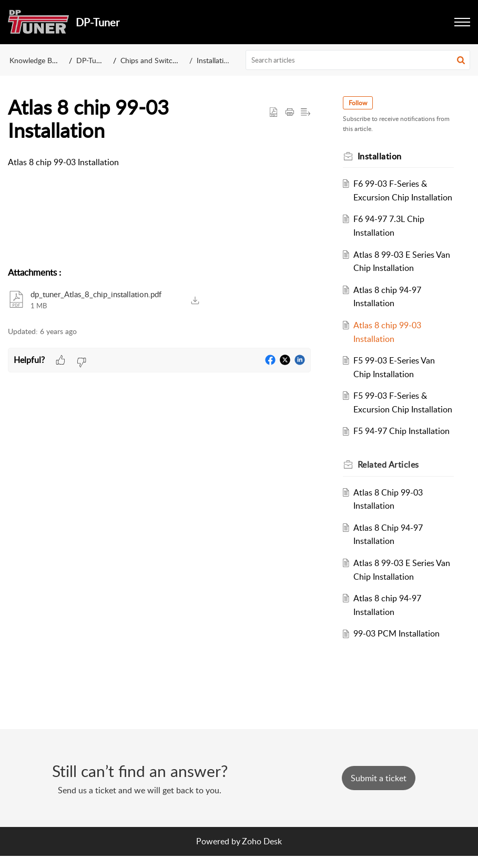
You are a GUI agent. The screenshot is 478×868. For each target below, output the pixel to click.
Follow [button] (359, 103)
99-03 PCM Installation (399, 661)
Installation (214, 60)
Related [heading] (390, 491)
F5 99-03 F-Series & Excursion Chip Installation (392, 423)
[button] (462, 22)
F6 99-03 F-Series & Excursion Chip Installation (392, 197)
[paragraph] (159, 163)
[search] (358, 60)
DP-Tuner (91, 60)
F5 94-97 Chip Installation (404, 458)
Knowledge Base (36, 60)
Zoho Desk (262, 853)
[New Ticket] (379, 790)
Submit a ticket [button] (379, 790)
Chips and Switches (152, 60)
